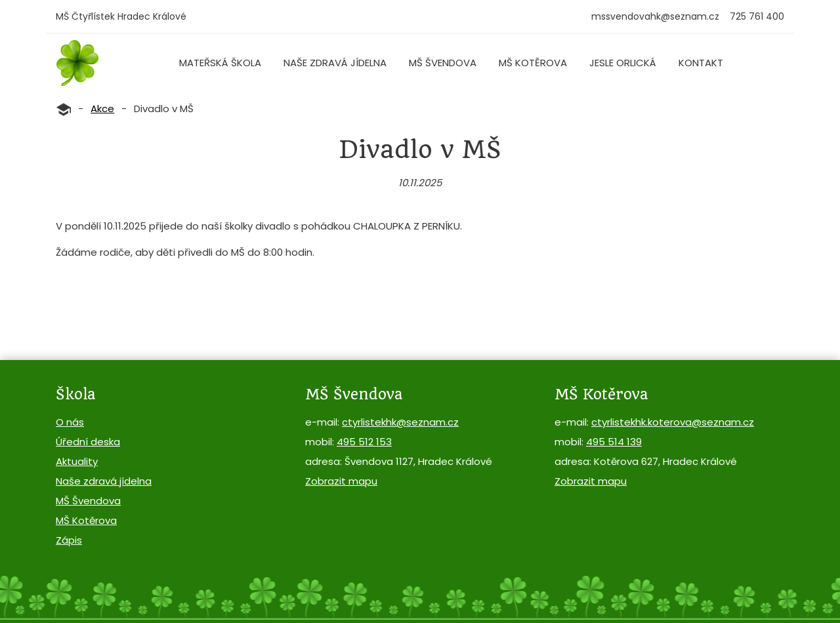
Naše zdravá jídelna (335, 63)
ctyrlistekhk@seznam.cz (400, 422)
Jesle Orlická (623, 63)
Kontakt (701, 63)
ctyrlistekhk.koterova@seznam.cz (673, 422)
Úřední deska (88, 442)
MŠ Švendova (443, 63)
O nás (70, 422)
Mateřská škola (220, 63)
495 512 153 (364, 442)
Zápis (69, 540)
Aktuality (77, 461)
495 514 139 (614, 442)
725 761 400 (757, 16)
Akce (102, 109)
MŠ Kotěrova (533, 63)
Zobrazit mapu (341, 481)
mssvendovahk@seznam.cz (655, 16)
